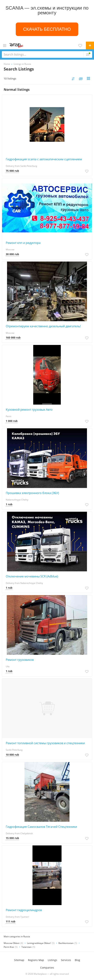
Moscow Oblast (12, 943)
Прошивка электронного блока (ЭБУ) (32, 493)
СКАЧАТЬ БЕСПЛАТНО (47, 29)
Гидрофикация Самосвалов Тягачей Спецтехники (41, 827)
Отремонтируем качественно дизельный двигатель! (43, 326)
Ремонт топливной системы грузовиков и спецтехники (45, 743)
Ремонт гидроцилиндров (24, 910)
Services (66, 960)
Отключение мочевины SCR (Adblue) (32, 576)
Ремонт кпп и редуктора (23, 243)
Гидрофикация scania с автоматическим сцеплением (44, 159)
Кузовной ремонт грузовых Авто (29, 410)
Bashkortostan (66, 943)
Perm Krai (9, 947)
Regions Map (36, 960)
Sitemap (19, 960)
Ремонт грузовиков (20, 660)
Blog (77, 960)
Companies (47, 968)
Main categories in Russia (17, 936)
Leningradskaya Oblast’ (39, 943)
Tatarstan (26, 947)
